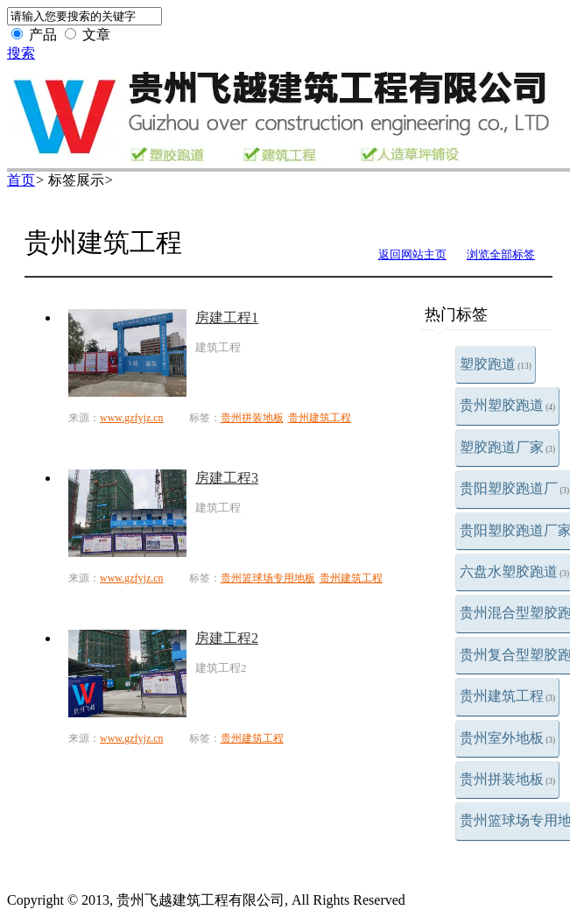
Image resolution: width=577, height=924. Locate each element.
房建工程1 (227, 317)
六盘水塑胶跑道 (514, 571)
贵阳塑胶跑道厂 (514, 488)
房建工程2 (227, 638)
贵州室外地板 (507, 738)
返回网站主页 (412, 254)
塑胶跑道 (496, 364)
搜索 (21, 53)
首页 (21, 180)
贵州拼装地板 (507, 779)
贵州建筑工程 (507, 696)
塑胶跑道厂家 (507, 447)
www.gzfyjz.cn (132, 418)
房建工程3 (227, 478)
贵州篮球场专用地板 (268, 578)
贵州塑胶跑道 (507, 405)
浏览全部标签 (501, 254)
